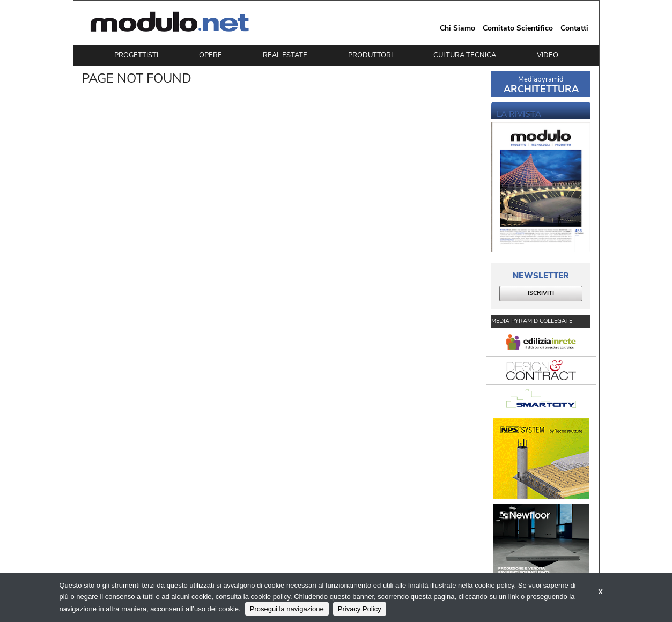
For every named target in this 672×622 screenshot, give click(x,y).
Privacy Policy (360, 609)
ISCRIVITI (541, 293)
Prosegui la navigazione (287, 609)
